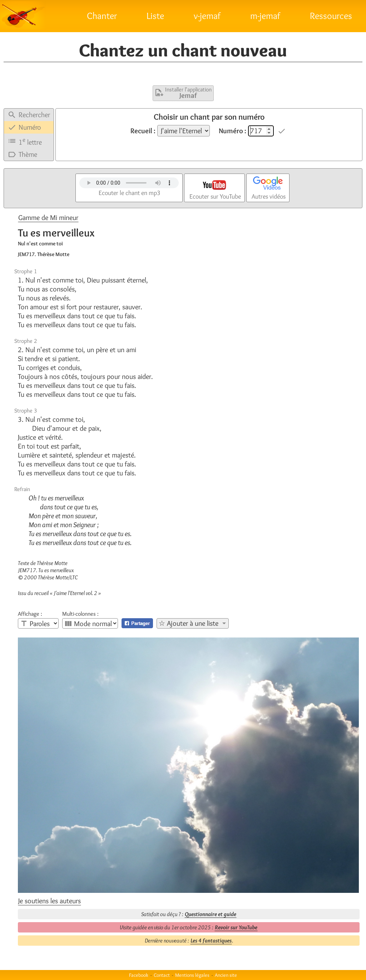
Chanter (102, 16)
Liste (155, 16)
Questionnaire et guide (211, 914)
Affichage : (30, 614)
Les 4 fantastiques (211, 941)
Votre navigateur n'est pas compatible (129, 183)
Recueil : (143, 131)
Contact (162, 975)
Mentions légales (192, 975)
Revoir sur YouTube (236, 927)
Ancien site (226, 975)
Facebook (139, 975)
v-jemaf (207, 16)
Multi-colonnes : (80, 614)
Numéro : (233, 131)
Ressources (331, 16)
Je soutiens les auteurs (50, 901)
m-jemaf (265, 16)
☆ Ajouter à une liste (189, 623)
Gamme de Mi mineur (48, 217)
